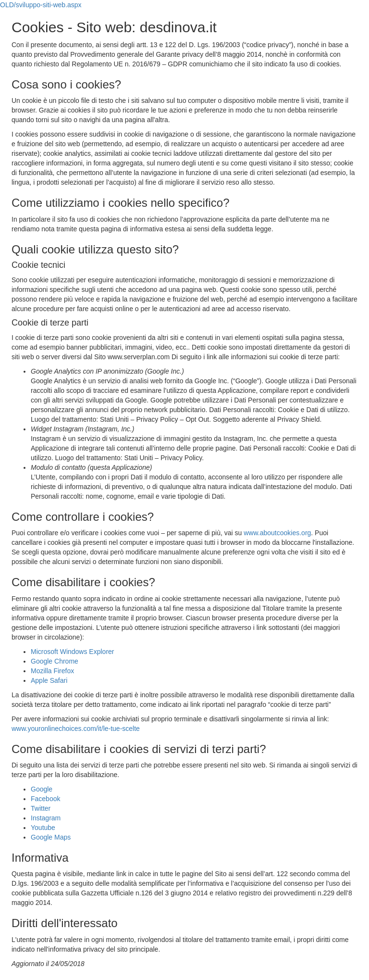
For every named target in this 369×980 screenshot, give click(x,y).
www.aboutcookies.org (277, 533)
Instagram (46, 818)
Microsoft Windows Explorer (73, 652)
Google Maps (51, 837)
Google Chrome (55, 661)
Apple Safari (49, 680)
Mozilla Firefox (52, 671)
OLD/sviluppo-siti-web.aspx (41, 5)
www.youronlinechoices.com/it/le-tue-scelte (76, 729)
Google (42, 789)
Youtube (43, 828)
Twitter (41, 808)
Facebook (45, 799)
